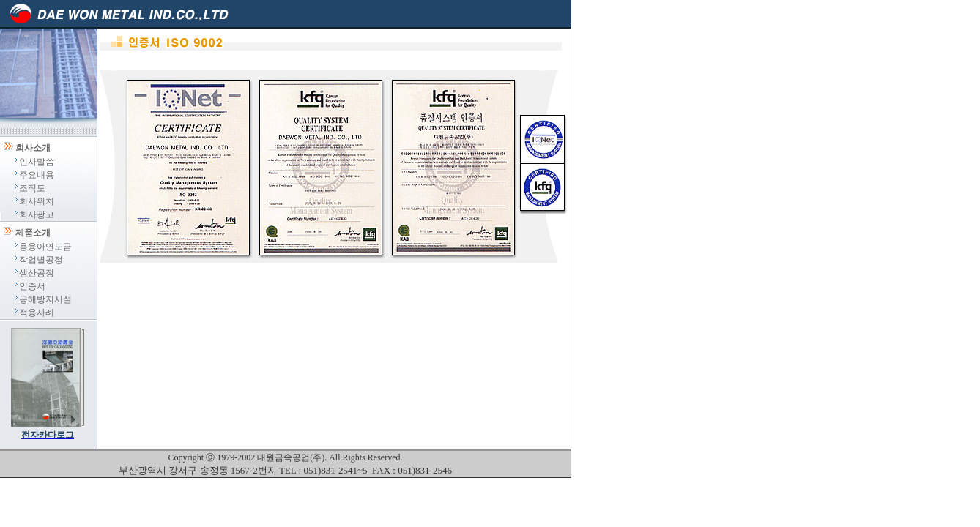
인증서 (32, 286)
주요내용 (37, 175)
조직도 (32, 188)
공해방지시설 (45, 299)
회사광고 (37, 214)
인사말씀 (37, 162)
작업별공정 (41, 260)
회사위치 (37, 201)
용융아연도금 (45, 247)
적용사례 (37, 313)
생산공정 (37, 273)
